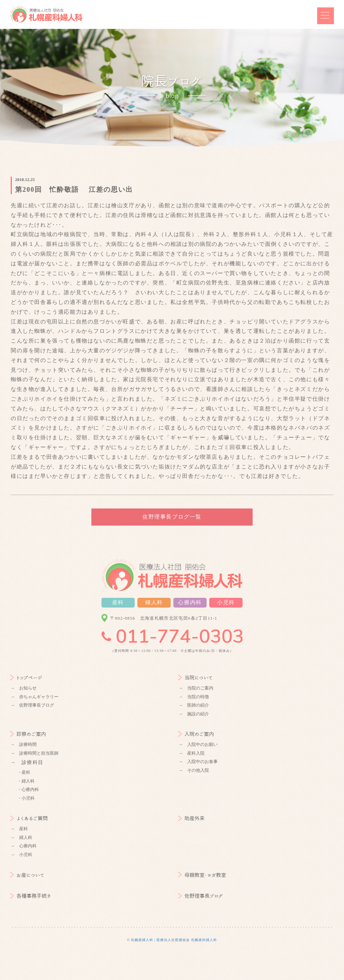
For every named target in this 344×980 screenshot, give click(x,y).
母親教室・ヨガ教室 (202, 875)
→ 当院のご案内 (196, 688)
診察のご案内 (28, 734)
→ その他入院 (194, 770)
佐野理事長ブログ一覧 (172, 517)
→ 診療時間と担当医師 (34, 753)
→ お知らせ (24, 688)
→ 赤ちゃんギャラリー (34, 697)
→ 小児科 (21, 855)
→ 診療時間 (24, 744)
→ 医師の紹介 (194, 705)
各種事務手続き (31, 896)
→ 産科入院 (191, 753)
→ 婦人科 (21, 837)
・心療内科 (28, 789)
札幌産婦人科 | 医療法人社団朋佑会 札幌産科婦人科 (174, 940)
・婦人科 (26, 781)
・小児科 (26, 798)
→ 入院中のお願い (198, 744)
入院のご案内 (196, 734)
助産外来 (191, 818)
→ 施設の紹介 (194, 714)
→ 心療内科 (24, 846)
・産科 (24, 772)
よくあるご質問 (29, 818)
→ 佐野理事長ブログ (32, 705)
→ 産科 (19, 829)
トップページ (26, 678)
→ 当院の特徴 (194, 697)
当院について (196, 678)
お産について (27, 875)
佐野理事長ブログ (201, 896)
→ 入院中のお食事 (198, 762)
